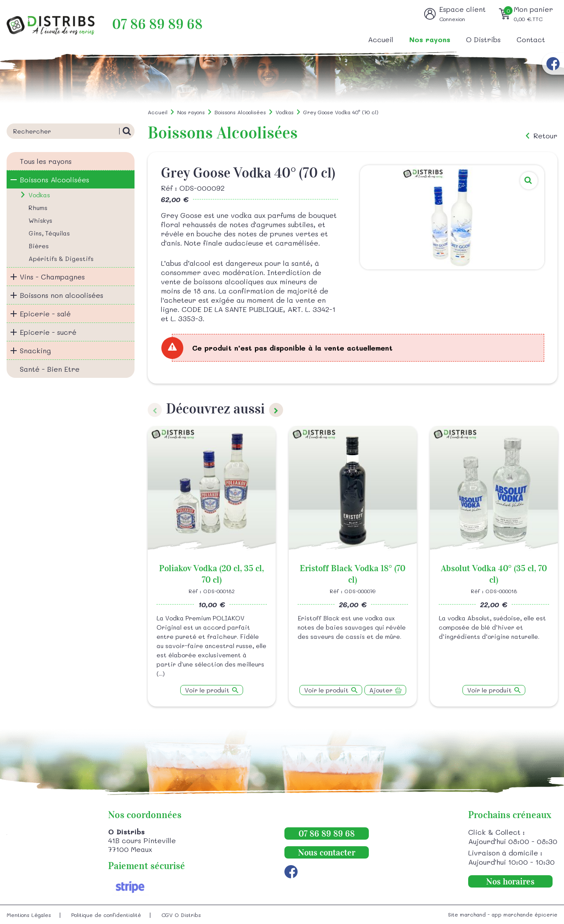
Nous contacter (327, 852)
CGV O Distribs (181, 915)
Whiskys (40, 220)
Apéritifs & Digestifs (61, 259)
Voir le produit (207, 690)
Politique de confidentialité (106, 915)
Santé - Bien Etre (50, 369)
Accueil (381, 39)
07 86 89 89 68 (157, 24)
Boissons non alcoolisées (62, 295)
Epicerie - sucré (48, 332)
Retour (545, 136)
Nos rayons (430, 39)
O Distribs (483, 39)
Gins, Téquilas (49, 233)
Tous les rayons (46, 161)
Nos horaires (510, 881)
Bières (39, 246)
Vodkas (39, 195)
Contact (531, 39)
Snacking (35, 350)
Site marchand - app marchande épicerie (503, 914)
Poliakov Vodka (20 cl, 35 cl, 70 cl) (211, 574)
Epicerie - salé (45, 313)
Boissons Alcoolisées (55, 179)
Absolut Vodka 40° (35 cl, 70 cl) (494, 574)
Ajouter (381, 690)
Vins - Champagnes (52, 277)
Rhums (38, 208)
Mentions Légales (29, 915)
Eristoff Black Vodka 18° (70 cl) (353, 574)
